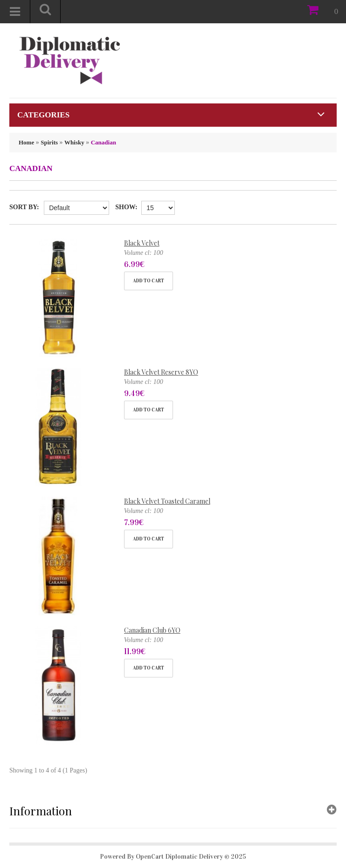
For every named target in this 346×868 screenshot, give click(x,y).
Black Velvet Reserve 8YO (161, 372)
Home (26, 142)
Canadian (104, 142)
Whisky (74, 142)
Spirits (49, 142)
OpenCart (150, 857)
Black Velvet (142, 243)
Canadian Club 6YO (152, 630)
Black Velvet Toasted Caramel (167, 501)
